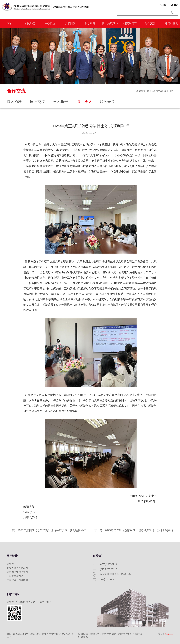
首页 (10, 23)
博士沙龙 (169, 91)
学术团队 (70, 23)
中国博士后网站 (15, 576)
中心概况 (50, 23)
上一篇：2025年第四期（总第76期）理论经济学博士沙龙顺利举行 (46, 530)
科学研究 (90, 23)
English (174, 5)
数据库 (163, 5)
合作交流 (150, 23)
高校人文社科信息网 (17, 568)
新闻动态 (30, 23)
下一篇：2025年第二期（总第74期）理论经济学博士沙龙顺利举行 (134, 530)
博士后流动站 (110, 23)
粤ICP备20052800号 (18, 634)
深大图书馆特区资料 (17, 572)
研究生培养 (130, 23)
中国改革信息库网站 (17, 580)
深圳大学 (11, 564)
